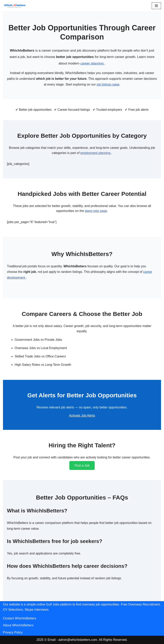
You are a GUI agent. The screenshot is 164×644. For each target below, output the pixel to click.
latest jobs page (96, 211)
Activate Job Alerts (82, 415)
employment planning (96, 153)
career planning (92, 63)
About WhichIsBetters (18, 625)
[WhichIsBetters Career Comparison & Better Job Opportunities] (15, 6)
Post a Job (82, 465)
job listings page (108, 84)
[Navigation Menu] (156, 6)
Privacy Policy (13, 632)
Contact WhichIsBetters (20, 618)
